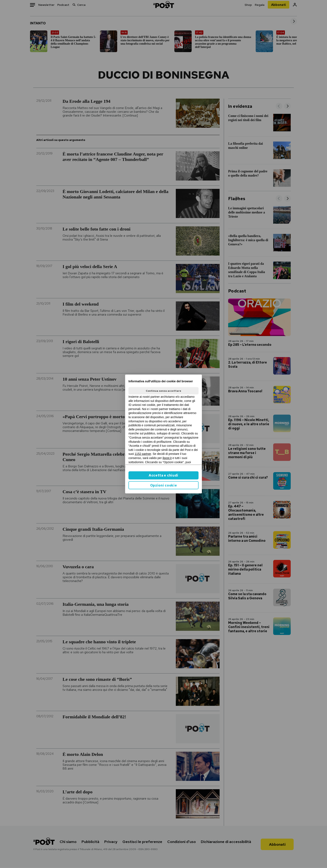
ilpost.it (167, 458)
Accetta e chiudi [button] (163, 475)
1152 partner (143, 454)
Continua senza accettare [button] (163, 391)
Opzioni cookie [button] (164, 485)
